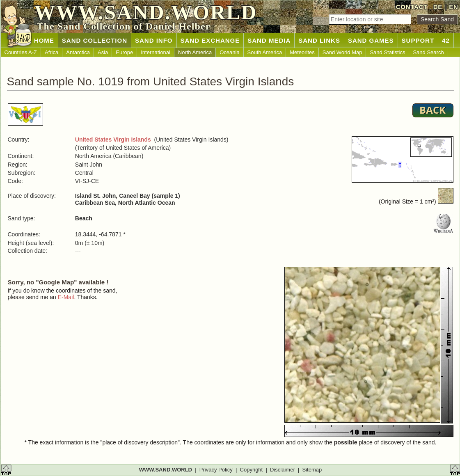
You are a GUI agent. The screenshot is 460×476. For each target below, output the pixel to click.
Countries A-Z (21, 52)
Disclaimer (283, 470)
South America (265, 52)
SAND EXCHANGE (210, 40)
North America (195, 52)
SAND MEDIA (269, 40)
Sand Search (428, 52)
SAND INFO (154, 40)
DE (438, 7)
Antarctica (78, 52)
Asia (103, 52)
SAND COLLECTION (95, 40)
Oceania (229, 52)
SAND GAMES (371, 40)
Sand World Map (342, 52)
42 (446, 40)
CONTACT (412, 7)
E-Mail (66, 297)
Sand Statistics (387, 52)
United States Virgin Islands (113, 140)
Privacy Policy (216, 470)
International (156, 52)
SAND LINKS (319, 40)
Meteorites (302, 52)
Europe (124, 52)
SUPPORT (418, 40)
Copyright (252, 470)
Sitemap (312, 470)
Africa (51, 52)
